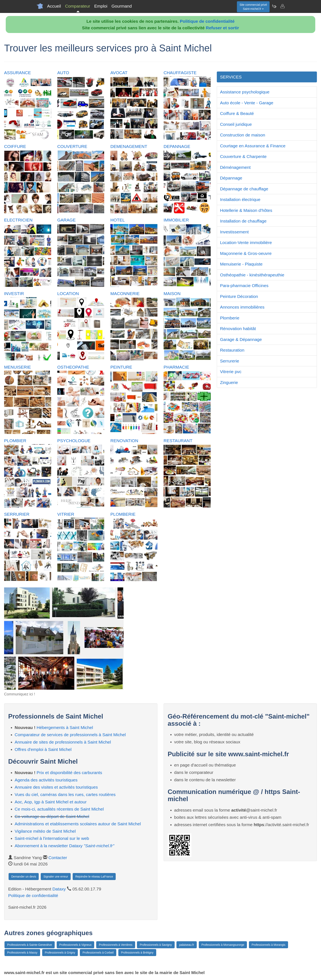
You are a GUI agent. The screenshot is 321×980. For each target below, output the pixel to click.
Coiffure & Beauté (237, 113)
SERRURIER (17, 514)
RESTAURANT (178, 441)
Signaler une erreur (56, 877)
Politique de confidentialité (207, 21)
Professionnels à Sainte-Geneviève (30, 945)
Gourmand (122, 6)
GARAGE (67, 220)
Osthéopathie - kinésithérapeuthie (252, 275)
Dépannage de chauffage (244, 189)
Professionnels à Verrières (116, 945)
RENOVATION (124, 441)
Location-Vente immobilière (246, 242)
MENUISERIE (18, 367)
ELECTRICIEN (18, 220)
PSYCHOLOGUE (74, 441)
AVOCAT (119, 73)
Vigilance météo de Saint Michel (45, 831)
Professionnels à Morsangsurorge (223, 945)
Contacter (58, 858)
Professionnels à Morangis (268, 945)
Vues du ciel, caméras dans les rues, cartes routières (65, 794)
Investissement (234, 232)
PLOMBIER (15, 441)
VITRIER (66, 514)
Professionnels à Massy (22, 953)
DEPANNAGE (177, 146)
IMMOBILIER (176, 220)
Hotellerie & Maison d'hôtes (246, 210)
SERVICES (231, 77)
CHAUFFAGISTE (180, 73)
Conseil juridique (236, 124)
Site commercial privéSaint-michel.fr (253, 7)
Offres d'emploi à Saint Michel (43, 749)
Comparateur (78, 6)
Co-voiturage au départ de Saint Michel (52, 816)
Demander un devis (24, 877)
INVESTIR (14, 294)
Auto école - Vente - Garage (247, 103)
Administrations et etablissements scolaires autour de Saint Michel (78, 824)
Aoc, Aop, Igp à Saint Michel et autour (51, 802)
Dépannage (231, 178)
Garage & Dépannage (241, 339)
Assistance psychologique (245, 92)
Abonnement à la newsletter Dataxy (64, 846)
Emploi (101, 6)
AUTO (63, 73)
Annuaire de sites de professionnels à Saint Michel (63, 742)
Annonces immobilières (242, 307)
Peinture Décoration (239, 296)
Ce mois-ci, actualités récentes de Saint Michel (59, 809)
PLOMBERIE (123, 514)
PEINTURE (121, 367)
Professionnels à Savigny (156, 945)
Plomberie (230, 318)
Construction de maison (243, 135)
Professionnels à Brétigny (137, 953)
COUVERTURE (72, 146)
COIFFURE (15, 146)
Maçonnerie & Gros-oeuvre (246, 253)
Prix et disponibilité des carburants (69, 773)
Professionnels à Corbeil (98, 953)
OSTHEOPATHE (73, 367)
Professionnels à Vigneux (76, 945)
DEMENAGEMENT (129, 146)
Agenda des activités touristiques (46, 780)
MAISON (172, 294)
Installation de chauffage (243, 221)
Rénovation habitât (238, 329)
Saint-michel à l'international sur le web (52, 838)
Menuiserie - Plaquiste (241, 264)
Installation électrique (240, 199)
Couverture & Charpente (243, 156)
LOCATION (68, 294)
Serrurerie (230, 361)
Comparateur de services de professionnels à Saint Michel (70, 735)
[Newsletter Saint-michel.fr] (274, 6)
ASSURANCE (18, 73)
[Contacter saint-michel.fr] (282, 6)
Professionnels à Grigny (60, 953)
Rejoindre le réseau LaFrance (94, 877)
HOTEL (118, 220)
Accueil (54, 6)
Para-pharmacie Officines (244, 286)
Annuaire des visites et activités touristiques (56, 787)
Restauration (232, 350)
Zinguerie (229, 382)
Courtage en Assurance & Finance (253, 146)
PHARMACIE (176, 367)
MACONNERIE (125, 294)
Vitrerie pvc (231, 372)
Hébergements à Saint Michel (65, 727)
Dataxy (59, 889)
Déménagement (235, 167)
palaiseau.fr (186, 945)
